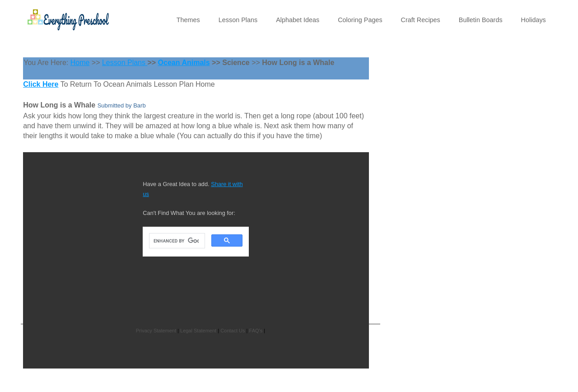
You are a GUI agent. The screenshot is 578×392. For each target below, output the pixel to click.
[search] (176, 241)
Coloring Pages (360, 20)
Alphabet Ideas (298, 20)
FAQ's (256, 331)
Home (80, 63)
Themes (188, 20)
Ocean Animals (184, 63)
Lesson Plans (238, 20)
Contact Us (233, 331)
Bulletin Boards (481, 20)
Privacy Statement (156, 331)
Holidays (534, 20)
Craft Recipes (421, 20)
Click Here (41, 84)
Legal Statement (198, 331)
